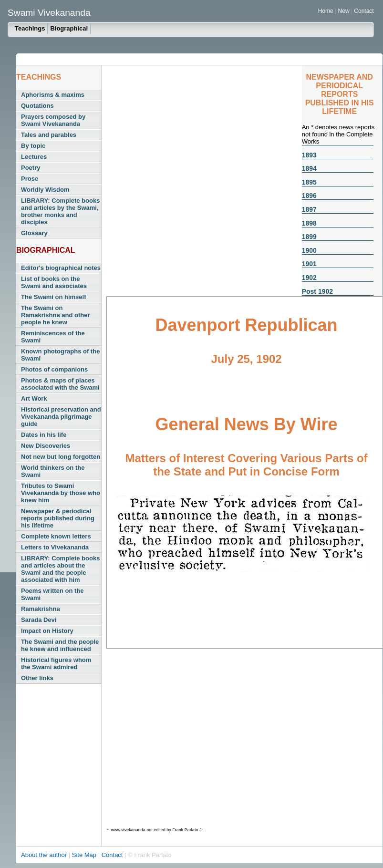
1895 (309, 182)
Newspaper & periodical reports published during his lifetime (58, 518)
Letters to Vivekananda (55, 547)
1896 (309, 196)
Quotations (37, 106)
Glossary (34, 233)
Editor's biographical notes (61, 268)
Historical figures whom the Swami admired (56, 663)
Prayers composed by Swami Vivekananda (53, 120)
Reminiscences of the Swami (53, 337)
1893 (309, 155)
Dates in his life (44, 435)
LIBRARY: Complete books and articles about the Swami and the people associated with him (60, 569)
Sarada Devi (39, 620)
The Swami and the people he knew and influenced (60, 645)
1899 (309, 237)
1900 (309, 250)
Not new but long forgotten (61, 457)
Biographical (69, 28)
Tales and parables (49, 135)
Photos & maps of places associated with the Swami (60, 384)
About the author (45, 855)
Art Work (34, 398)
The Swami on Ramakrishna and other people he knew (56, 315)
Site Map (85, 855)
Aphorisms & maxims (53, 95)
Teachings (30, 28)
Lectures (34, 157)
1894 (309, 168)
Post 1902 (317, 291)
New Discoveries (46, 446)
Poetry (31, 168)
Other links (37, 678)
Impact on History (47, 631)
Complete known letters (56, 536)
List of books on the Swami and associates (54, 282)
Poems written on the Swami (52, 594)
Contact (364, 11)
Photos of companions (54, 369)
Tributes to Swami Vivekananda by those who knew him (61, 493)
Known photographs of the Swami (60, 355)
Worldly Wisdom (45, 190)
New (345, 11)
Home (326, 11)
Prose (30, 179)
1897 (309, 209)
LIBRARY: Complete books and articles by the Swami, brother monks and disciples (60, 211)
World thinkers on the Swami (53, 471)
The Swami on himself (54, 297)
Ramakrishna (41, 609)
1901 (309, 264)
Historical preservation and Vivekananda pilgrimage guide (61, 417)
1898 (309, 223)
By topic (33, 146)
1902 (309, 278)
